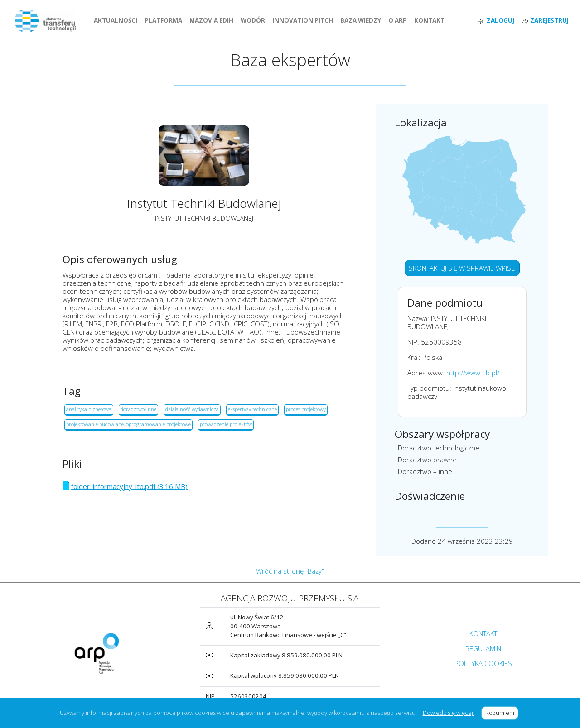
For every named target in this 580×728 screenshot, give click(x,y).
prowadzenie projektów (226, 424)
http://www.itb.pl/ (473, 373)
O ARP (399, 20)
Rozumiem (502, 713)
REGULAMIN (483, 648)
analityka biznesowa (89, 409)
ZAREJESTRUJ (545, 21)
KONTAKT (431, 20)
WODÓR (255, 20)
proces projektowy (306, 409)
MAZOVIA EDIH (213, 20)
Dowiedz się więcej (449, 713)
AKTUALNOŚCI (117, 20)
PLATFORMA (165, 20)
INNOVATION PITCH (303, 20)
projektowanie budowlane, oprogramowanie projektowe (128, 424)
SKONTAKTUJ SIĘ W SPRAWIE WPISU (462, 268)
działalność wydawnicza (192, 409)
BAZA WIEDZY (361, 20)
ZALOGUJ (496, 21)
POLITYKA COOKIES (483, 663)
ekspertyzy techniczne (252, 409)
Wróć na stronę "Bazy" (290, 571)
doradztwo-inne (138, 409)
